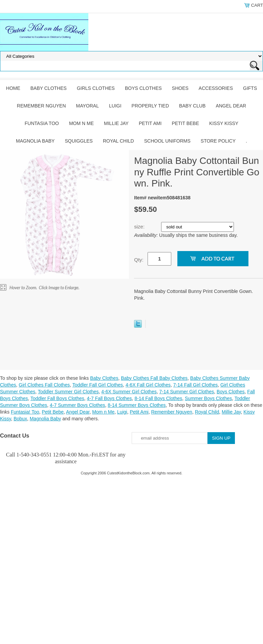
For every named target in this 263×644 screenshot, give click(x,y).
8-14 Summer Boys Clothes (137, 405)
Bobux (20, 419)
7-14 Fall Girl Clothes (196, 385)
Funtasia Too (42, 123)
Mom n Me (81, 123)
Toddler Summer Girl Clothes (68, 392)
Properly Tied (150, 106)
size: (140, 227)
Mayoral (87, 106)
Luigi (115, 106)
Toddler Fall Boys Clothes (57, 398)
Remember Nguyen (41, 106)
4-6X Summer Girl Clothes (129, 392)
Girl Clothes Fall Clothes (44, 385)
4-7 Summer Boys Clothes (77, 405)
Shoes (180, 88)
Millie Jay (116, 123)
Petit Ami (150, 123)
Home (13, 88)
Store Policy (218, 141)
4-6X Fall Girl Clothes (148, 385)
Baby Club (192, 106)
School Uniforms (167, 141)
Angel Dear (231, 106)
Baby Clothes (49, 88)
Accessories (216, 88)
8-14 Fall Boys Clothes (158, 398)
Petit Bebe (185, 123)
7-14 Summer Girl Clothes (187, 392)
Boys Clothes (143, 88)
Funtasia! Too (25, 412)
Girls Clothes (96, 88)
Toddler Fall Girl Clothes (98, 385)
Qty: (139, 260)
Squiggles (79, 141)
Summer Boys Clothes (208, 398)
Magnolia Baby (35, 141)
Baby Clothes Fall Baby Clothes (154, 378)
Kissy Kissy (224, 123)
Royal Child (118, 141)
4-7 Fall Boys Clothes (109, 398)
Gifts (250, 88)
